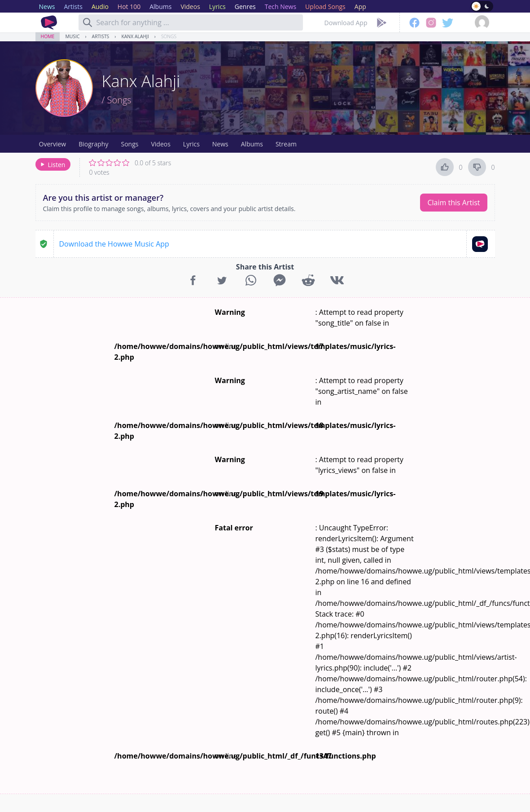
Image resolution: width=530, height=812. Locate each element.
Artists (101, 36)
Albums (252, 144)
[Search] (88, 22)
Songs (169, 36)
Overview (53, 144)
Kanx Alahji (135, 36)
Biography (93, 144)
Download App (346, 23)
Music (72, 36)
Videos (160, 144)
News (220, 144)
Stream (286, 144)
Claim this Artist (453, 203)
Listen (52, 165)
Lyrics (191, 144)
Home (48, 36)
